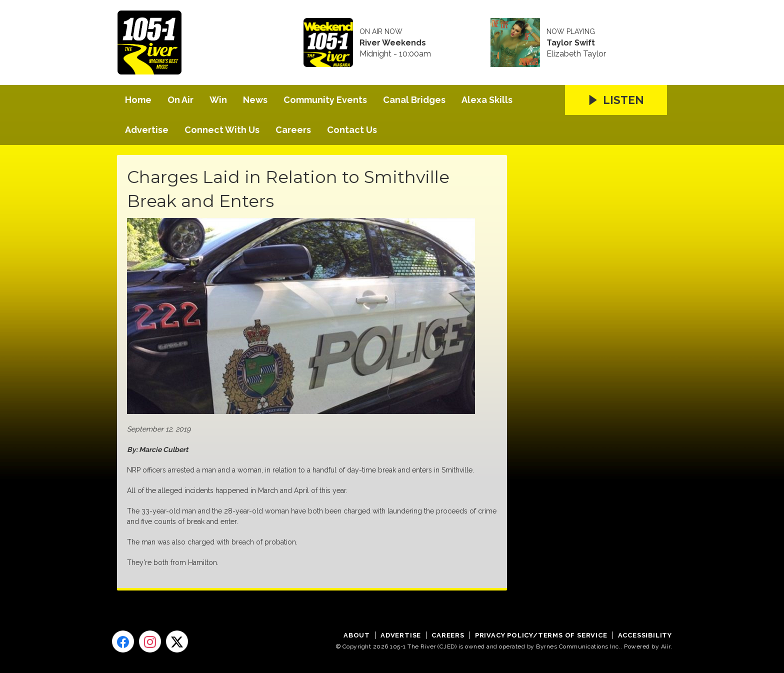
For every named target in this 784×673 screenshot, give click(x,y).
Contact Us (352, 130)
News (255, 100)
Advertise (147, 130)
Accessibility (645, 635)
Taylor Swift (571, 43)
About (357, 635)
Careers (293, 130)
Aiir (666, 646)
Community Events (325, 100)
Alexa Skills (487, 100)
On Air (180, 100)
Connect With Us (222, 130)
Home (138, 100)
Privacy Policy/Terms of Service (541, 635)
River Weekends (393, 43)
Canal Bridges (414, 100)
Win (218, 100)
